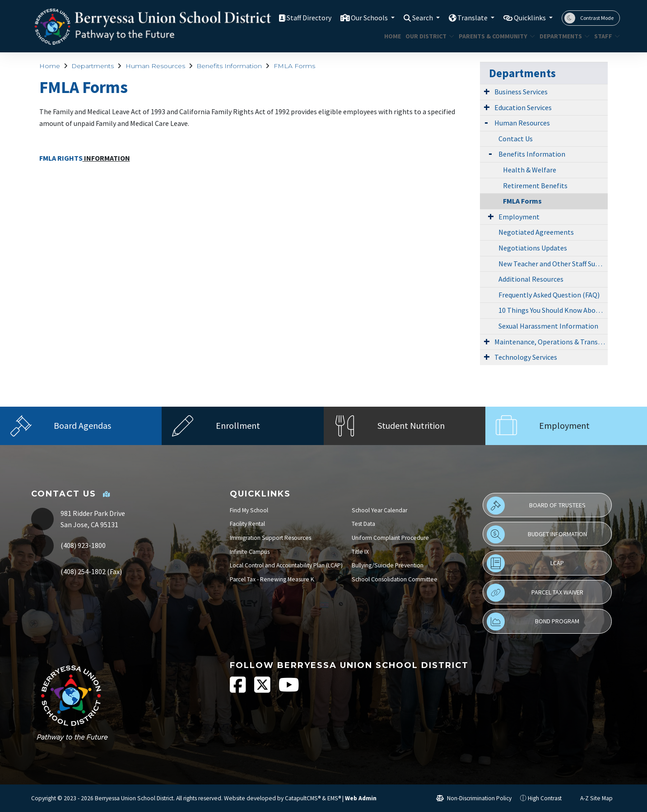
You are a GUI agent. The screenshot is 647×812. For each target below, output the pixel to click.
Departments (562, 36)
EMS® (334, 798)
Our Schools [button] (359, 18)
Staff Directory (295, 18)
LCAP (525, 563)
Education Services (523, 107)
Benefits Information (229, 66)
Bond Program (533, 622)
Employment (519, 217)
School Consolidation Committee (395, 579)
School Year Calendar (379, 510)
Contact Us (516, 139)
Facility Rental (247, 524)
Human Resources (155, 66)
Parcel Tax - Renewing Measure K (272, 579)
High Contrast (545, 798)
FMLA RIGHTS (61, 158)
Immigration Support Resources (270, 538)
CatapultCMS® (303, 798)
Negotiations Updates (533, 248)
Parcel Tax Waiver (535, 593)
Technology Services (526, 357)
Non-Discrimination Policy (474, 798)
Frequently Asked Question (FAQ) (549, 295)
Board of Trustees (536, 506)
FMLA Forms (294, 66)
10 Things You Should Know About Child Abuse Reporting (553, 310)
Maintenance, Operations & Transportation (551, 342)
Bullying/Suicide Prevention (388, 565)
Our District (427, 36)
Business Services (521, 92)
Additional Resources (531, 279)
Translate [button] (468, 18)
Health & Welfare (530, 170)
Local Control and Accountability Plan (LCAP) (286, 565)
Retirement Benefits (535, 186)
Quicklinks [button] (528, 18)
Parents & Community (493, 36)
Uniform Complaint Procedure (390, 538)
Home (391, 36)
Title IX (360, 552)
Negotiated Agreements (536, 232)
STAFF (605, 36)
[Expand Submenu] (487, 91)
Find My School (249, 510)
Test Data (363, 524)
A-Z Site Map (591, 798)
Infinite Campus (250, 552)
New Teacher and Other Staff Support (553, 264)
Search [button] (416, 18)
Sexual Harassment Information (548, 326)
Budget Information (537, 534)
